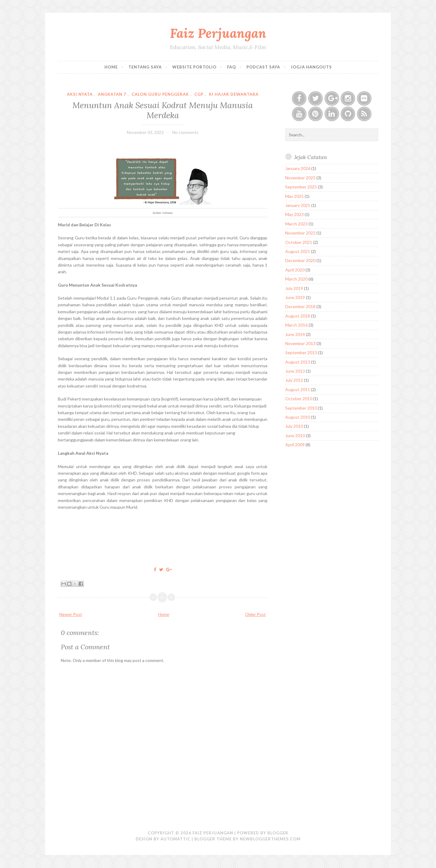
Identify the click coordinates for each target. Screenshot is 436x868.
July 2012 (294, 380)
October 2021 (299, 242)
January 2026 (298, 168)
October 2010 (299, 399)
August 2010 (298, 417)
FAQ (231, 67)
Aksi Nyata (80, 94)
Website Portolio (194, 67)
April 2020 (295, 270)
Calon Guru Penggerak (160, 94)
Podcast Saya (263, 67)
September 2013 (301, 353)
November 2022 (300, 233)
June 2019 (295, 297)
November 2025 (300, 178)
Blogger (278, 833)
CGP (199, 94)
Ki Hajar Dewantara (234, 94)
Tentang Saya (145, 67)
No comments (185, 132)
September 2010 (301, 408)
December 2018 (300, 306)
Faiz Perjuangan (218, 33)
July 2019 (294, 288)
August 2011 (298, 389)
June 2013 (295, 371)
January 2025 (298, 205)
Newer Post (71, 614)
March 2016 (296, 325)
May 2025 (294, 196)
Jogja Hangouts (311, 67)
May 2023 (294, 214)
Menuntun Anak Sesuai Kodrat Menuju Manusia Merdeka (163, 110)
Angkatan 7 (112, 94)
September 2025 (301, 187)
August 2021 (298, 251)
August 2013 (298, 362)
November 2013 (300, 343)
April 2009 (295, 445)
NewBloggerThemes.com (270, 839)
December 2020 (300, 260)
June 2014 (295, 334)
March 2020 (296, 279)
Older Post (255, 614)
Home (111, 67)
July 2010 (294, 426)
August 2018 (298, 316)
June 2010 (295, 436)
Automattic (175, 839)
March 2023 (296, 224)
